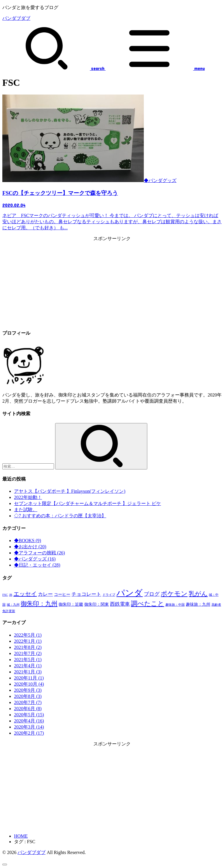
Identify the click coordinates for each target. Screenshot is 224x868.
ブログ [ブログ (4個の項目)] (152, 594)
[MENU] (155, 68)
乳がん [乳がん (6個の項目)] (198, 594)
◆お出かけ (30, 547)
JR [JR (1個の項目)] (11, 595)
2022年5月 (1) (28, 635)
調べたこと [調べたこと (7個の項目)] (148, 604)
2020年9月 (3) (28, 690)
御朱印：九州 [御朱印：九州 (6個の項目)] (39, 604)
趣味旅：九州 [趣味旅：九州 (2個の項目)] (198, 604)
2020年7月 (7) (28, 702)
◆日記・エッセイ (37, 565)
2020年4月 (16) (29, 721)
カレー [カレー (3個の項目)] (45, 594)
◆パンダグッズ (35, 559)
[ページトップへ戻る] (5, 864)
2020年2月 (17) (29, 733)
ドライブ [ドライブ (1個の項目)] (109, 595)
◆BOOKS (28, 540)
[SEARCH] (53, 68)
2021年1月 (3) (28, 672)
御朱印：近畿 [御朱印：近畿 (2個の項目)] (71, 604)
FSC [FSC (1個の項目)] (5, 595)
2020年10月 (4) (29, 684)
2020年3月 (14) (29, 727)
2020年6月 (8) (28, 709)
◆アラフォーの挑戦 (40, 553)
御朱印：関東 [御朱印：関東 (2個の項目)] (97, 604)
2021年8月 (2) (28, 647)
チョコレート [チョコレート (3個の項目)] (86, 594)
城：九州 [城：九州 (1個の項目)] (13, 605)
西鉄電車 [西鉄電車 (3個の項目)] (120, 604)
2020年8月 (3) (28, 696)
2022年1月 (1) (28, 641)
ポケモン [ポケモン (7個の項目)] (174, 594)
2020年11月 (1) (29, 678)
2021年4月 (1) (28, 666)
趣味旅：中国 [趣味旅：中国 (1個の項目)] (175, 605)
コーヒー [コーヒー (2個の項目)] (62, 594)
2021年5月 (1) (28, 660)
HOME (21, 836)
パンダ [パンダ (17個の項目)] (129, 593)
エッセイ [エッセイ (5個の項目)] (25, 594)
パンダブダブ (16, 18)
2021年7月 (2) (28, 653)
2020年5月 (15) (29, 715)
